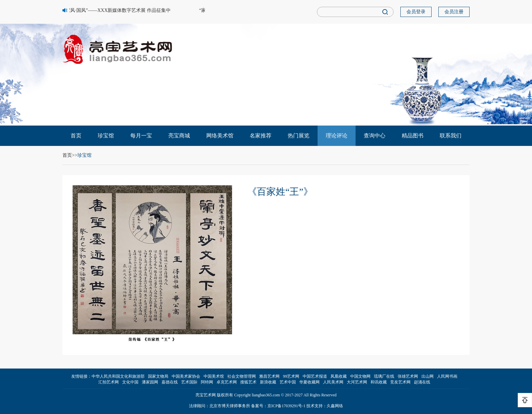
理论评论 (337, 136)
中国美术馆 (214, 376)
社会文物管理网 (242, 376)
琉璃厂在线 (384, 376)
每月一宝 (141, 136)
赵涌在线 (422, 382)
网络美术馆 (220, 136)
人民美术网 (333, 382)
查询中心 (375, 136)
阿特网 (207, 382)
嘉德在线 (170, 382)
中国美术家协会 (186, 376)
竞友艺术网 (400, 382)
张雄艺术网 (408, 376)
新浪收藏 (268, 382)
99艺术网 (291, 376)
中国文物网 (360, 376)
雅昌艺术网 (269, 376)
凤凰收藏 (339, 376)
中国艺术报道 (315, 376)
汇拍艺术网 (109, 382)
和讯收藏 (379, 382)
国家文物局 (158, 376)
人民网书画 (447, 376)
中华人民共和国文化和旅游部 (118, 376)
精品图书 (413, 136)
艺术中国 (288, 382)
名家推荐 (261, 136)
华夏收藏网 (309, 382)
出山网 (427, 376)
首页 (76, 136)
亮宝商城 (179, 136)
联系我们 (451, 136)
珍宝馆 (106, 136)
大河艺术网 (357, 382)
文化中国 (130, 382)
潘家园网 (150, 382)
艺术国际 (189, 382)
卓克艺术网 (227, 382)
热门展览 (299, 136)
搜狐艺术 (248, 382)
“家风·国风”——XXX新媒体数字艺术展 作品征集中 (117, 10)
